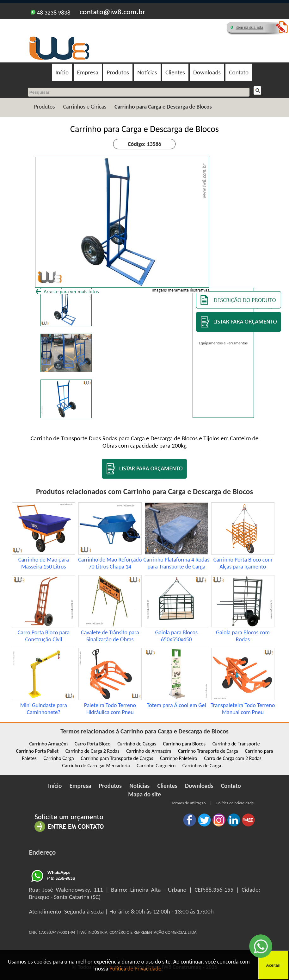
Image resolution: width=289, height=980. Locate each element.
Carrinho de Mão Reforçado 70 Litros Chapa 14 (110, 563)
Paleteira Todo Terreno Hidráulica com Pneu (110, 709)
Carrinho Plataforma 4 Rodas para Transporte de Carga (176, 563)
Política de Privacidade (135, 969)
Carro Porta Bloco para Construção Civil (44, 636)
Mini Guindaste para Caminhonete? (44, 709)
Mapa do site (144, 794)
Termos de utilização (189, 803)
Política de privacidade (235, 803)
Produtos (118, 72)
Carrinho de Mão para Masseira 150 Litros (44, 563)
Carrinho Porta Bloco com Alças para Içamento (243, 563)
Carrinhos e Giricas (84, 107)
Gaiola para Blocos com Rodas (243, 636)
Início (62, 72)
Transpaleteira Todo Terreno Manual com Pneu (243, 709)
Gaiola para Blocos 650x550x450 (177, 636)
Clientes (175, 72)
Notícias (147, 72)
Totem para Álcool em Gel (176, 705)
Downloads (207, 72)
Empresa (88, 72)
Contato (239, 72)
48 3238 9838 (50, 13)
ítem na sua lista (249, 28)
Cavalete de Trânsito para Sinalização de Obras (110, 636)
